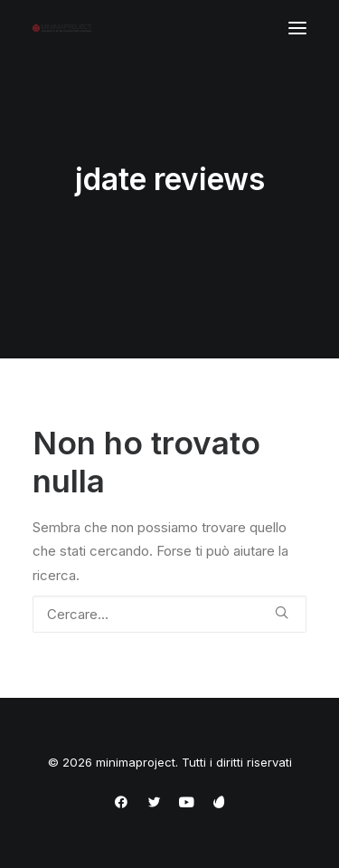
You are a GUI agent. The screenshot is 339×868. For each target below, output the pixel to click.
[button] (297, 28)
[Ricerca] (169, 614)
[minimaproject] (62, 28)
